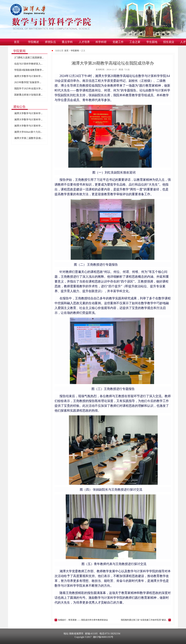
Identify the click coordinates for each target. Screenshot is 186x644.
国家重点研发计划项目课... (28, 95)
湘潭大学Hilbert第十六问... (28, 132)
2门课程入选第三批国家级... (29, 58)
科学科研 (101, 42)
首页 (17, 42)
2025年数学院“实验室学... (28, 82)
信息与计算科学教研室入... (28, 64)
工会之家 (135, 42)
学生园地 (152, 42)
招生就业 (169, 42)
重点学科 (67, 42)
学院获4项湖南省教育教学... (29, 70)
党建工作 (118, 42)
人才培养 (84, 42)
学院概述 (33, 42)
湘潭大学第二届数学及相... (28, 138)
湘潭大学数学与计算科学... (28, 76)
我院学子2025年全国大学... (28, 89)
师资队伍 (50, 42)
